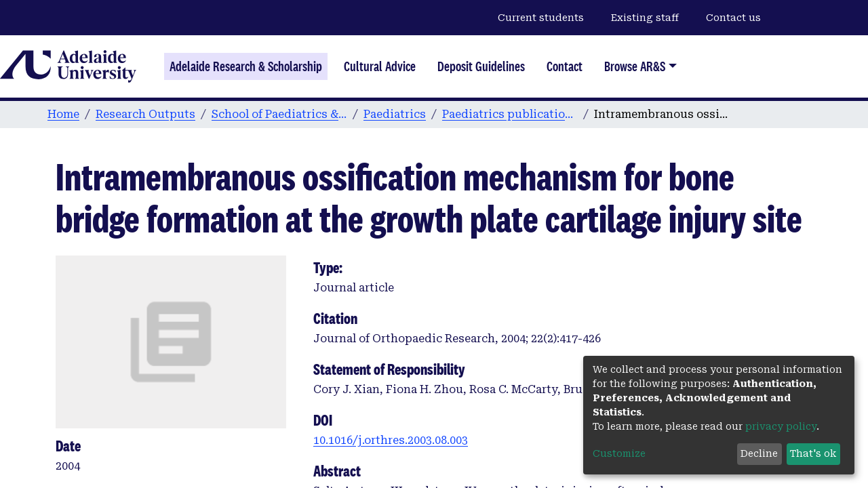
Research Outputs (145, 114)
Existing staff (645, 18)
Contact (565, 66)
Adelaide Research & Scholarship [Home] (246, 66)
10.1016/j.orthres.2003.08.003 (391, 440)
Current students (541, 18)
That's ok (813, 453)
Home (63, 114)
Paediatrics (395, 114)
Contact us (733, 18)
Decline (759, 453)
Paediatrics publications (510, 114)
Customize (619, 453)
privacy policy (781, 426)
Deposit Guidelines (481, 66)
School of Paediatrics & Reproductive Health (279, 114)
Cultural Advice (380, 66)
